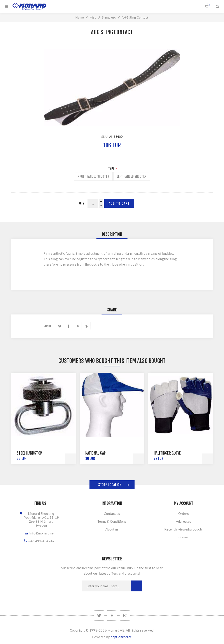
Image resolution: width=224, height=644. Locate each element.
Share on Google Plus (87, 326)
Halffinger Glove (167, 453)
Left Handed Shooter (132, 176)
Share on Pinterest (78, 326)
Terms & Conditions (112, 521)
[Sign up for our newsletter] (107, 586)
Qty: (82, 203)
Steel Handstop (29, 453)
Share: (48, 326)
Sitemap (184, 537)
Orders (184, 513)
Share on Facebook (69, 326)
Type (112, 169)
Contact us (112, 513)
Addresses (184, 521)
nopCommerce (121, 637)
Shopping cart (209, 5)
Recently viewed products (184, 529)
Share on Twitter (60, 326)
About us (112, 529)
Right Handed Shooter (93, 176)
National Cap (95, 453)
